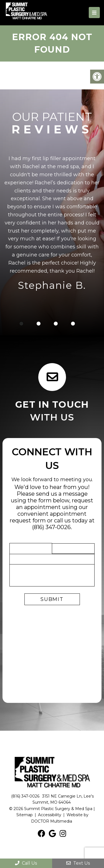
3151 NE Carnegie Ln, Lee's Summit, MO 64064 (63, 799)
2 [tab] (39, 324)
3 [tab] (56, 324)
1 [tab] (21, 324)
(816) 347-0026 (51, 527)
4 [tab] (73, 324)
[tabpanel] (52, 224)
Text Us (78, 863)
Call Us (26, 863)
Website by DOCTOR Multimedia (60, 818)
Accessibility (50, 815)
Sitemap (25, 815)
